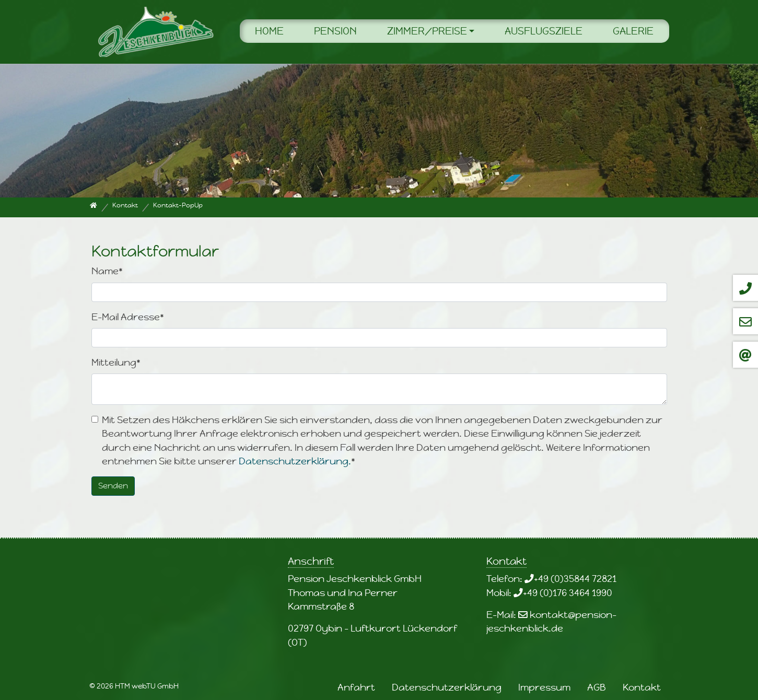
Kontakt (642, 687)
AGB (597, 687)
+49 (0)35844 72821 (575, 579)
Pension (335, 31)
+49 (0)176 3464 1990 (568, 593)
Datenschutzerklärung (447, 687)
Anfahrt (356, 687)
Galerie (633, 31)
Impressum (544, 687)
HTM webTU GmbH (147, 686)
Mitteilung (116, 362)
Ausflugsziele (544, 31)
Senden (113, 486)
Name (107, 271)
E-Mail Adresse (128, 317)
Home (269, 31)
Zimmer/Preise (427, 31)
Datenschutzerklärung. (295, 461)
